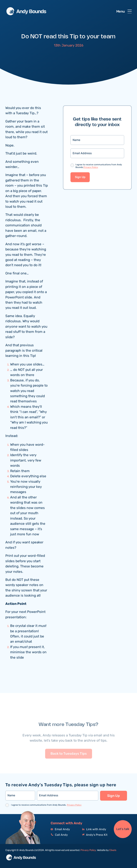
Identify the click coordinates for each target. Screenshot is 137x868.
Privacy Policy (91, 168)
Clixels (113, 850)
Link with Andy (94, 829)
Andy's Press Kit (95, 835)
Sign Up (80, 178)
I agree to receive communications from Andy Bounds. (99, 167)
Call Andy (59, 835)
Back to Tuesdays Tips (69, 760)
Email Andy (60, 829)
